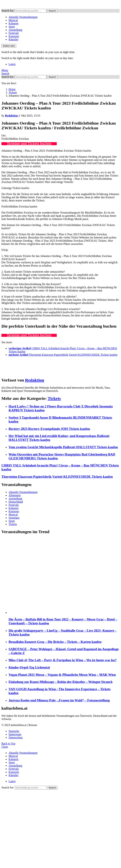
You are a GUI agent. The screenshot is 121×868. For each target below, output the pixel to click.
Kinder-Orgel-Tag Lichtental (29, 667)
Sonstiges (14, 518)
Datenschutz (16, 737)
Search (52, 11)
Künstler (13, 39)
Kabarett (13, 23)
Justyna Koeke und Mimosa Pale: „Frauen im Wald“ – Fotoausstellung (59, 700)
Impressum (15, 734)
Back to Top (8, 744)
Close (5, 747)
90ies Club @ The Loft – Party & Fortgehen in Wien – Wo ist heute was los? (63, 660)
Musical (13, 20)
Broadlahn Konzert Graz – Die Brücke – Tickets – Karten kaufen (55, 642)
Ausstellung (15, 30)
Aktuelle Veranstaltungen (23, 17)
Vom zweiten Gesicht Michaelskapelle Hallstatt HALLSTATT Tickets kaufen (63, 447)
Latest (12, 64)
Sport (12, 27)
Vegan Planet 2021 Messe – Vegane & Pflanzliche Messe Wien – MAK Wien (62, 675)
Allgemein (15, 495)
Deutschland (16, 502)
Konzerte (14, 36)
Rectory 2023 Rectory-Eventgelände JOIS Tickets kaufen (49, 429)
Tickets (54, 398)
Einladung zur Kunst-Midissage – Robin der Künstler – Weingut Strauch (60, 682)
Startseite (14, 731)
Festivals (14, 33)
